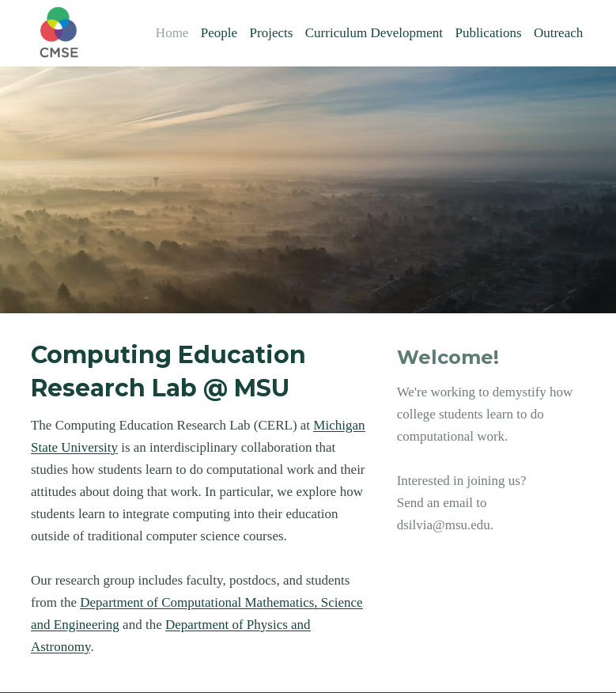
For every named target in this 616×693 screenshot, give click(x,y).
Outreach (558, 33)
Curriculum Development (374, 33)
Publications (488, 33)
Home (172, 33)
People (219, 33)
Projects (272, 33)
